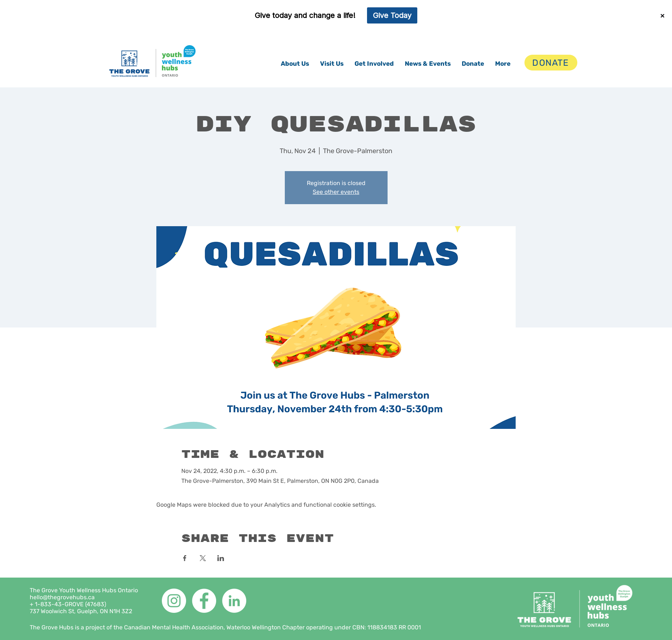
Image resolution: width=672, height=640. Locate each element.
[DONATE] (551, 63)
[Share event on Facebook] (185, 558)
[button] (295, 64)
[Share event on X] (203, 558)
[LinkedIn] (234, 601)
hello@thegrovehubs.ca (62, 597)
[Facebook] (204, 601)
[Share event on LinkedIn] (221, 558)
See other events (336, 192)
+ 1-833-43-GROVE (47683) (68, 604)
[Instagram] (174, 601)
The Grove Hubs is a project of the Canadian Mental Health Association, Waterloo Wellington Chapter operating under (191, 627)
